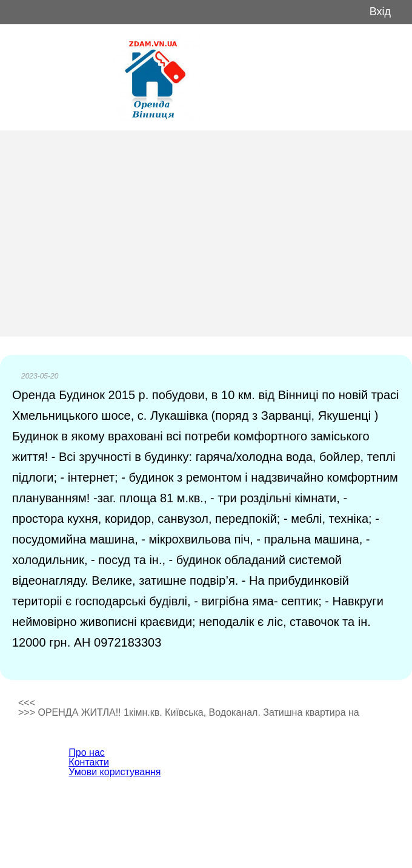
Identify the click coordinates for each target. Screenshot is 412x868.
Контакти (89, 762)
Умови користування (115, 772)
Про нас (86, 752)
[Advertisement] (206, 234)
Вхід (380, 12)
